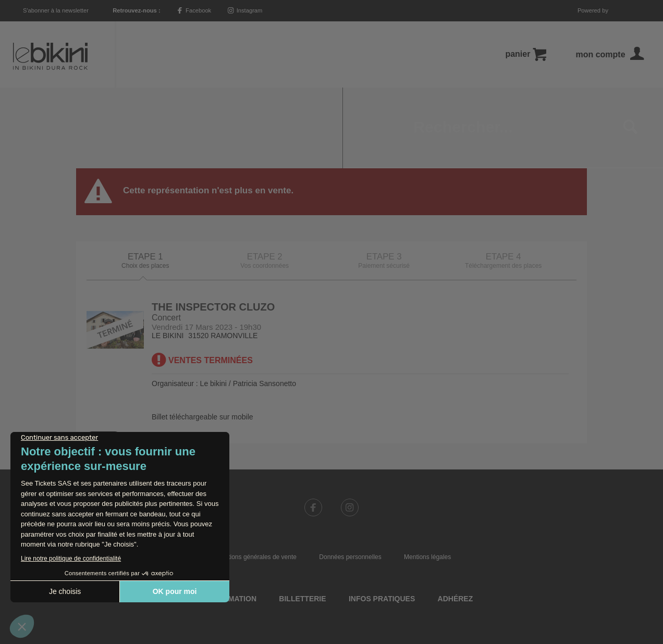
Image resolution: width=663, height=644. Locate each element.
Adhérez (456, 518)
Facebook (194, 10)
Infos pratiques (382, 518)
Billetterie (302, 518)
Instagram (245, 10)
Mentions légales (427, 476)
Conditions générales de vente (254, 476)
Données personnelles (350, 476)
